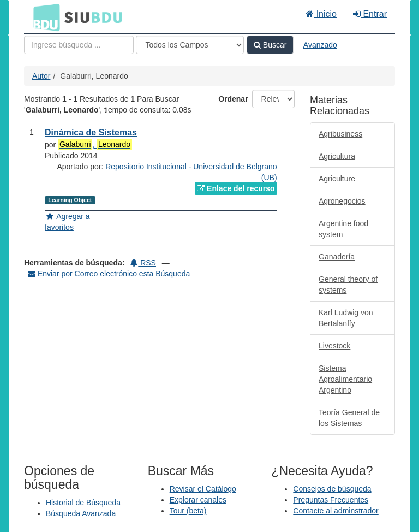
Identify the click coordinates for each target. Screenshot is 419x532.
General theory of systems (348, 285)
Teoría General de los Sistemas (349, 418)
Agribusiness (340, 134)
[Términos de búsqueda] (79, 45)
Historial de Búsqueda (83, 503)
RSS (143, 263)
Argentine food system (343, 229)
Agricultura (337, 156)
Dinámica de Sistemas (91, 132)
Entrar (370, 14)
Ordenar (233, 99)
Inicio (321, 14)
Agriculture (337, 179)
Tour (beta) (188, 511)
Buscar (270, 45)
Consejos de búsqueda (332, 489)
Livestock (334, 346)
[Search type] (190, 45)
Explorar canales (198, 500)
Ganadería (337, 257)
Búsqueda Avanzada (81, 513)
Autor (41, 76)
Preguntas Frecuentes (331, 500)
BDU (44, 17)
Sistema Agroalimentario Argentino (345, 379)
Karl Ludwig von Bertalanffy (346, 318)
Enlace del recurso (236, 188)
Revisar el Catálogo (203, 489)
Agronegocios (342, 201)
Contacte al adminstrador (336, 511)
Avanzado (320, 45)
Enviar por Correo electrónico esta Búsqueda (109, 274)
